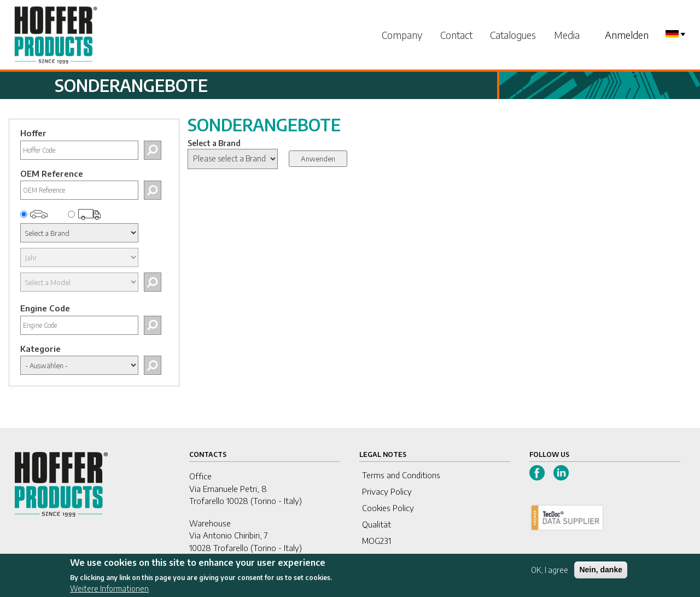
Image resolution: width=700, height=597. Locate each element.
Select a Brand (214, 143)
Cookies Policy (388, 508)
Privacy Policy (387, 491)
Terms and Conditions (401, 475)
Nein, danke (601, 573)
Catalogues (513, 35)
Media (567, 35)
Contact (456, 35)
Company (402, 35)
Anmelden (627, 35)
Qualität (377, 524)
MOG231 (377, 541)
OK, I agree (550, 573)
